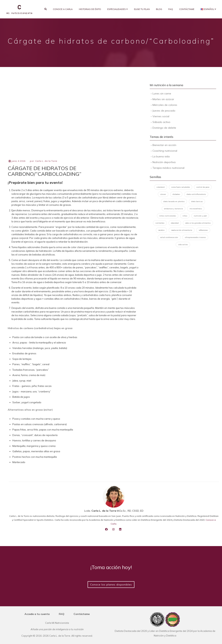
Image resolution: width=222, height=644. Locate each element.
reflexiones (203, 230)
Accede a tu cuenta (37, 614)
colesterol (161, 187)
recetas (161, 230)
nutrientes (160, 223)
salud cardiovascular (169, 237)
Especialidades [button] (118, 9)
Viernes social (161, 116)
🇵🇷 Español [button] (208, 9)
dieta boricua (197, 201)
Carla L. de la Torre (46, 161)
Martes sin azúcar (163, 99)
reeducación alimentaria (182, 230)
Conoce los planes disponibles (111, 585)
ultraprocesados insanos (195, 237)
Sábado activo (161, 122)
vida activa (183, 245)
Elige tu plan (142, 9)
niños (185, 216)
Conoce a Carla (63, 9)
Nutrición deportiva (164, 162)
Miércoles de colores (165, 105)
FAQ (171, 9)
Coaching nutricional (165, 151)
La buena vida (161, 156)
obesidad (175, 223)
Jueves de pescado (164, 111)
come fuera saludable (181, 187)
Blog (159, 9)
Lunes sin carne (162, 93)
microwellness (196, 209)
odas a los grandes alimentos (198, 223)
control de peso (203, 187)
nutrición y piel (200, 216)
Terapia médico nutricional (168, 168)
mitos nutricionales (168, 216)
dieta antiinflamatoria (196, 194)
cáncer (163, 194)
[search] (46, 9)
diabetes (176, 194)
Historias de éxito (90, 9)
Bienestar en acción (164, 145)
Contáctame (187, 9)
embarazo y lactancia (174, 209)
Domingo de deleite (164, 128)
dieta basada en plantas (174, 201)
